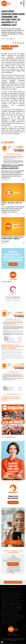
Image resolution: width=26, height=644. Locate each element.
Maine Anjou (13, 619)
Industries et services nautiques (10, 606)
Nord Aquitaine (4, 620)
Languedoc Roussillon (11, 617)
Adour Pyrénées (4, 609)
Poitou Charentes (15, 620)
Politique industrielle (13, 599)
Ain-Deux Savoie (11, 609)
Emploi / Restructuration (16, 596)
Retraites (22, 601)
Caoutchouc (5, 46)
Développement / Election (15, 593)
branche (13, 604)
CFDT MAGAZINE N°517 (9, 437)
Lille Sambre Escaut (20, 617)
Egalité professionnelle (20, 594)
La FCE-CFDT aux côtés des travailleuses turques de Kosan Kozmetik (11, 399)
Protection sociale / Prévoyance (7, 601)
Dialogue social (4, 594)
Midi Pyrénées (19, 619)
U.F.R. (12, 624)
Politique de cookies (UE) (13, 635)
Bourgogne (11, 612)
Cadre (20, 588)
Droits (9, 594)
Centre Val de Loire (5, 614)
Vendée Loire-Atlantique (6, 624)
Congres (3, 593)
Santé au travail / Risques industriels (9, 602)
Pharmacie (7, 607)
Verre (15, 607)
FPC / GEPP (21, 597)
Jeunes (7, 599)
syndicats (19, 607)
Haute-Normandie (19, 616)
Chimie (22, 604)
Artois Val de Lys (8, 611)
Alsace (3, 611)
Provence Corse (4, 622)
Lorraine (8, 619)
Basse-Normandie (5, 612)
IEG (2, 606)
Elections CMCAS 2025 (6, 596)
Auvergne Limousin (7, 49)
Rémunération (14, 46)
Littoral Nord (4, 619)
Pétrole (3, 607)
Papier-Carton (19, 606)
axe (2, 588)
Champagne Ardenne (13, 614)
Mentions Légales (11, 634)
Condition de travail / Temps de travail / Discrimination (12, 591)
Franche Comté (12, 616)
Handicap (3, 599)
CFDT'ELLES (4, 589)
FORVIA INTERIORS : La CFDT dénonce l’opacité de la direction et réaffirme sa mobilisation (13, 347)
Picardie (9, 620)
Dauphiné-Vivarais (5, 616)
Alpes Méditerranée (19, 609)
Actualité (14, 39)
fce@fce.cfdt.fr (13, 641)
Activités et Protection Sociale (9, 588)
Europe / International (6, 597)
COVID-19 (7, 593)
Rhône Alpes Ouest (12, 622)
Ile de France (4, 617)
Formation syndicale (14, 597)
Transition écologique (6, 604)
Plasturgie (11, 607)
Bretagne (16, 612)
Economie (13, 594)
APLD (17, 588)
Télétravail (18, 602)
